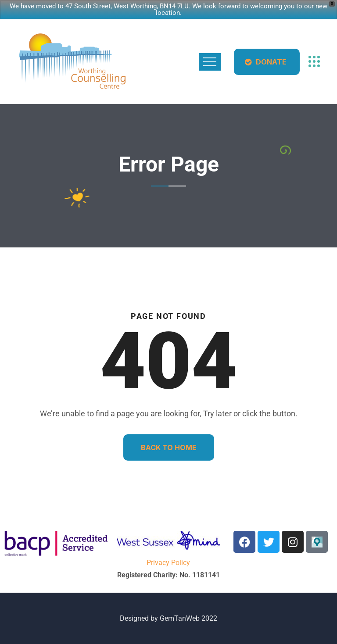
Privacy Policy (168, 563)
